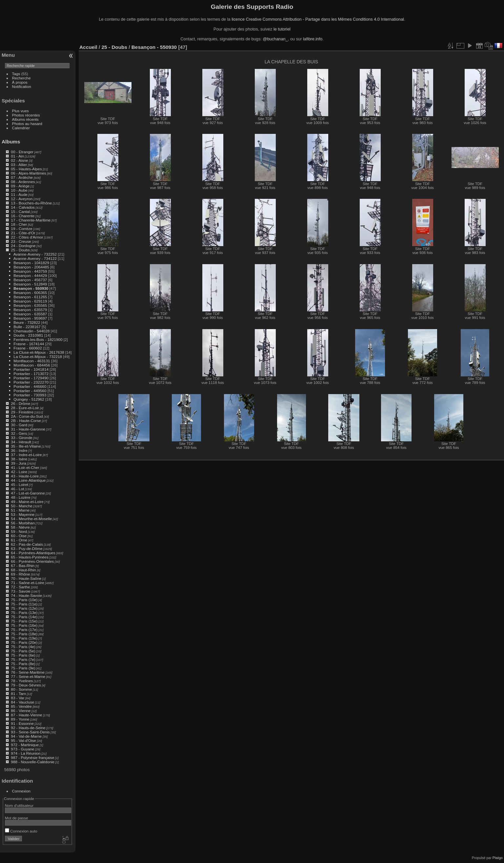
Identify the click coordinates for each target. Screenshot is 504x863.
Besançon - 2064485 (31, 267)
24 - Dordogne (23, 246)
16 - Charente (23, 216)
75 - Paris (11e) (24, 604)
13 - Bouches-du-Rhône (31, 203)
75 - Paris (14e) (24, 617)
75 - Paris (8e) (23, 664)
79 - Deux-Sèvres (26, 685)
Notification (22, 86)
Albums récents (25, 119)
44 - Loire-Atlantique (28, 480)
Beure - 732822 (27, 322)
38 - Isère (19, 459)
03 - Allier (19, 165)
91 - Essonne (22, 723)
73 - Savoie (21, 591)
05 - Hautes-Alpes (26, 169)
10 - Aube (19, 190)
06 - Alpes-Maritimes (28, 173)
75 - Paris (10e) (24, 600)
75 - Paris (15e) (24, 621)
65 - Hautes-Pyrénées (30, 557)
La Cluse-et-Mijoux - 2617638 (39, 352)
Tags (16, 74)
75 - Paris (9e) (23, 668)
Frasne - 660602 (28, 348)
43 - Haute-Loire (25, 476)
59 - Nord (19, 531)
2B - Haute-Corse (26, 421)
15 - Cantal (20, 211)
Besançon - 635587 (30, 314)
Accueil (88, 47)
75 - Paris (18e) (24, 634)
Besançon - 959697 (30, 318)
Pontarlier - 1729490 (31, 378)
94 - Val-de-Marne (26, 736)
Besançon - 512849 (30, 284)
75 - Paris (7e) (23, 659)
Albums (11, 142)
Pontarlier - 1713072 (31, 374)
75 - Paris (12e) (24, 608)
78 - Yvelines (22, 681)
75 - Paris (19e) (24, 638)
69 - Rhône (20, 574)
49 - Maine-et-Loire (27, 502)
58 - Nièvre (20, 527)
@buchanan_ (275, 39)
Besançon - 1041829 (31, 263)
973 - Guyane (22, 749)
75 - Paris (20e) (24, 642)
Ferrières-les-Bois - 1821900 (38, 339)
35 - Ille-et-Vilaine (26, 446)
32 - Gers (19, 433)
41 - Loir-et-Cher (25, 467)
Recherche (21, 78)
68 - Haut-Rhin (23, 570)
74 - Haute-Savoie (26, 595)
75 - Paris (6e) (23, 655)
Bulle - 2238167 (27, 327)
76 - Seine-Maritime (28, 672)
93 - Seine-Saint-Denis (30, 732)
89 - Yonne (20, 719)
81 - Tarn (18, 694)
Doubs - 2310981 (28, 335)
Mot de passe (17, 818)
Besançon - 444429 (30, 275)
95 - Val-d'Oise (23, 740)
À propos (20, 82)
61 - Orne (19, 540)
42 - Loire (19, 472)
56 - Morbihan (23, 523)
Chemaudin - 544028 (31, 331)
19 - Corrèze (21, 229)
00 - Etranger (22, 152)
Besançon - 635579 (30, 310)
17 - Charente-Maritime (31, 220)
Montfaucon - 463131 (32, 361)
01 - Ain (17, 156)
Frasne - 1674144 (29, 344)
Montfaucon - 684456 (32, 365)
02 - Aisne (19, 160)
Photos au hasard (27, 124)
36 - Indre (19, 450)
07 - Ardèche (22, 177)
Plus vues (20, 111)
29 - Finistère (22, 412)
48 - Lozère (21, 497)
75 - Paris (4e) (23, 647)
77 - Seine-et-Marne (28, 676)
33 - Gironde (21, 438)
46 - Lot (17, 489)
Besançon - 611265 (30, 297)
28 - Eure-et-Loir (25, 408)
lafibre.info (313, 39)
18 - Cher (19, 224)
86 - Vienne (21, 711)
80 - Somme (21, 689)
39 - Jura (18, 463)
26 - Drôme (20, 403)
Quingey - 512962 (29, 399)
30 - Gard (19, 425)
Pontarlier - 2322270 (31, 382)
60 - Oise (19, 536)
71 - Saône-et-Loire (27, 583)
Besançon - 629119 (30, 301)
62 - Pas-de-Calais (27, 544)
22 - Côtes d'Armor (27, 237)
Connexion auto (21, 831)
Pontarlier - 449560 (30, 391)
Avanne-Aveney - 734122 (35, 258)
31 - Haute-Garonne (28, 429)
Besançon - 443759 (30, 271)
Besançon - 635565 (30, 305)
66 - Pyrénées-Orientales (32, 561)
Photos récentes (26, 115)
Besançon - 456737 (30, 280)
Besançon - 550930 (31, 288)
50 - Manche (21, 506)
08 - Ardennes (23, 182)
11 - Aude (19, 194)
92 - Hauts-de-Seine (28, 728)
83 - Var (18, 698)
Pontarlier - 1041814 (31, 369)
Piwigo (498, 858)
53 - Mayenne (23, 514)
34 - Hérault (21, 442)
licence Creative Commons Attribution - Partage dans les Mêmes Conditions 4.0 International (318, 19)
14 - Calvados (23, 207)
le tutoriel (282, 29)
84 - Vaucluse (22, 702)
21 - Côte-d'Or (23, 233)
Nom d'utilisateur (19, 805)
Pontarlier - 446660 (30, 386)
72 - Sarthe (20, 587)
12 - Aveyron (22, 199)
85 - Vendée (21, 706)
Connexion (21, 791)
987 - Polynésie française (32, 758)
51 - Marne (20, 510)
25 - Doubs (20, 250)
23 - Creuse (21, 241)
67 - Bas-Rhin (23, 566)
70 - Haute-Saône (26, 578)
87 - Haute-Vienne (26, 715)
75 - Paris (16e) (24, 625)
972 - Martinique (25, 745)
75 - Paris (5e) (23, 651)
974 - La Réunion (26, 753)
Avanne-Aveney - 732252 (35, 254)
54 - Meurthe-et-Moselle (31, 519)
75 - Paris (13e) (24, 612)
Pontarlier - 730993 (30, 395)
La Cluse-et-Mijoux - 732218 (38, 357)
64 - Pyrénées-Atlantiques (33, 553)
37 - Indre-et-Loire (26, 455)
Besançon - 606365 (30, 293)
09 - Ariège (20, 186)
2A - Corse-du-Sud (27, 416)
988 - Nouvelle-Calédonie (33, 762)
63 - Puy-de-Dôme (27, 548)
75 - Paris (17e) (24, 630)
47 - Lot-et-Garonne (28, 493)
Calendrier (21, 128)
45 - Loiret (20, 484)
